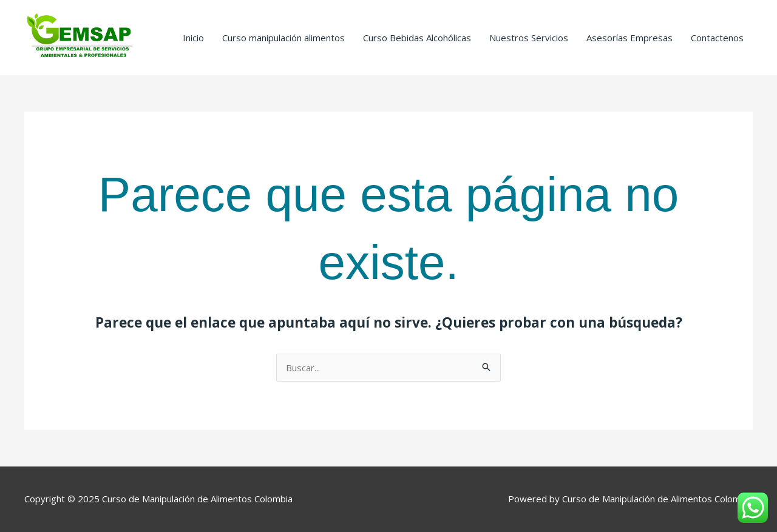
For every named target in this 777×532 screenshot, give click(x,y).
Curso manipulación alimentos (283, 38)
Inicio (193, 38)
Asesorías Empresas (629, 38)
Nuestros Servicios (529, 38)
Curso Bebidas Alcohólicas (417, 38)
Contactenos (717, 38)
